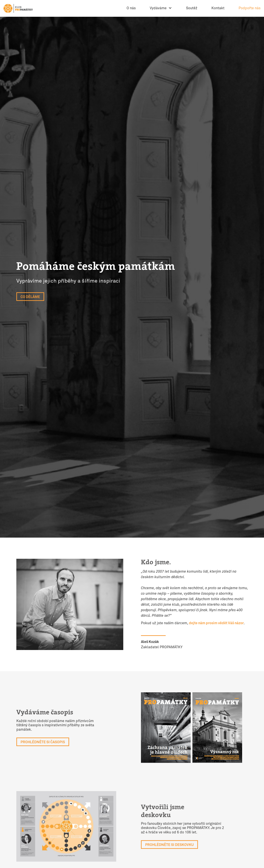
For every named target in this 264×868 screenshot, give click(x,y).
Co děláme (30, 297)
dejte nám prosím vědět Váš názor (216, 623)
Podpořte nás (250, 8)
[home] (18, 8)
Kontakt (218, 8)
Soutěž (192, 8)
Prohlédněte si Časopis (43, 742)
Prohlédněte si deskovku (169, 845)
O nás (131, 8)
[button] (161, 8)
